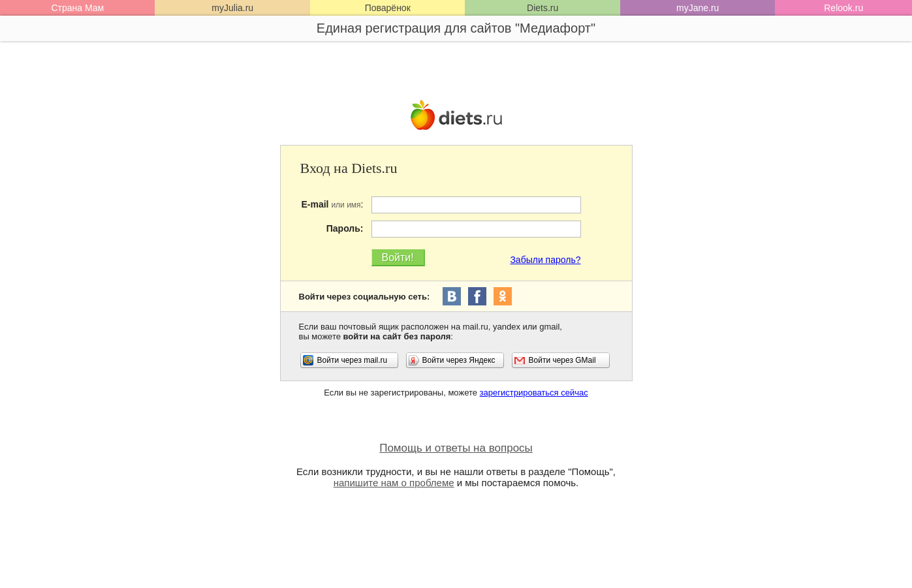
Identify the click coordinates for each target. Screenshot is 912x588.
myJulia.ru (232, 8)
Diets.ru (542, 8)
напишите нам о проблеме (394, 483)
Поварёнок (388, 8)
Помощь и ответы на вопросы (456, 448)
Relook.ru (843, 8)
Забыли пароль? (545, 260)
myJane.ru (698, 8)
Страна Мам (77, 8)
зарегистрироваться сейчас (534, 393)
